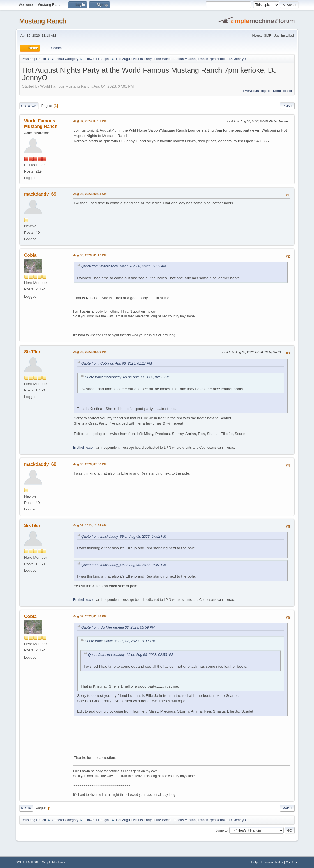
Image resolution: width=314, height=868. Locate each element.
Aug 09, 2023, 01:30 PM (90, 616)
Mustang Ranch (43, 21)
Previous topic (256, 91)
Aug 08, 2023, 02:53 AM (90, 194)
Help (255, 862)
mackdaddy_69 (40, 194)
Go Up (26, 808)
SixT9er (32, 352)
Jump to (222, 830)
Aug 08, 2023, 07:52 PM (90, 464)
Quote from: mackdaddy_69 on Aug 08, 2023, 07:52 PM (124, 537)
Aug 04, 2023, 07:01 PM (90, 121)
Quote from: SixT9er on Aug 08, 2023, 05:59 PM (118, 627)
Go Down (29, 106)
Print (287, 106)
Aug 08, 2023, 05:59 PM (90, 352)
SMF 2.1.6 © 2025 (28, 862)
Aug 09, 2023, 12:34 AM (90, 525)
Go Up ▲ (292, 862)
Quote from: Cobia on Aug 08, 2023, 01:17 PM (117, 363)
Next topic (282, 91)
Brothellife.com (84, 448)
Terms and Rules (272, 862)
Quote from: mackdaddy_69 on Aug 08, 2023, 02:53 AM (124, 266)
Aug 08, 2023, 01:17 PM (90, 255)
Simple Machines (54, 862)
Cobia (30, 255)
